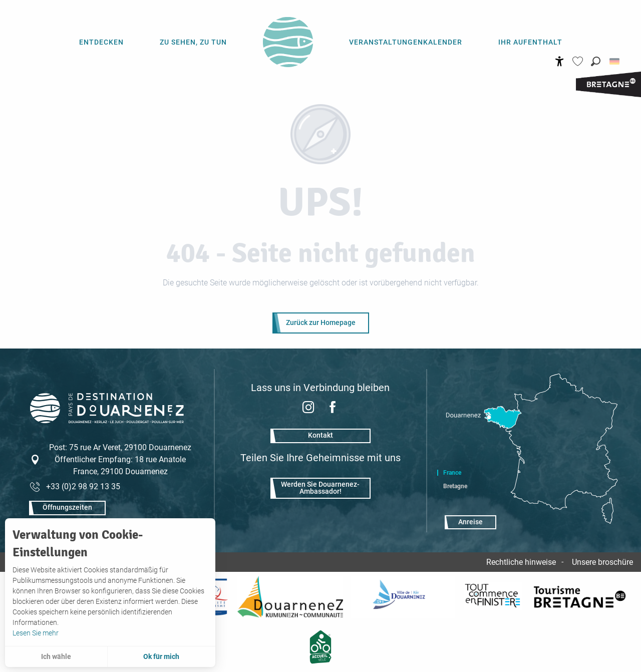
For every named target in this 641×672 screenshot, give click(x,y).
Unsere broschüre (602, 562)
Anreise (470, 522)
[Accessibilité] (560, 61)
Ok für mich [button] (161, 656)
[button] (596, 61)
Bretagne (455, 486)
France (452, 473)
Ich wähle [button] (56, 656)
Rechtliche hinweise (521, 562)
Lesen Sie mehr (36, 633)
